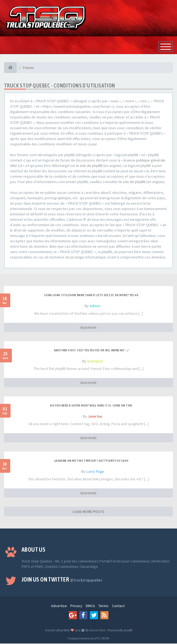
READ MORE (88, 328)
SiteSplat (95, 362)
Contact (118, 606)
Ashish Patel (97, 631)
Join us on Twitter (62, 580)
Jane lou (95, 417)
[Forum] (10, 68)
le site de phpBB (89, 166)
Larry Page (95, 472)
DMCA (90, 606)
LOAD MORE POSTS (88, 512)
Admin (95, 306)
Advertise (59, 606)
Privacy (76, 606)
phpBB (128, 631)
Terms (103, 606)
